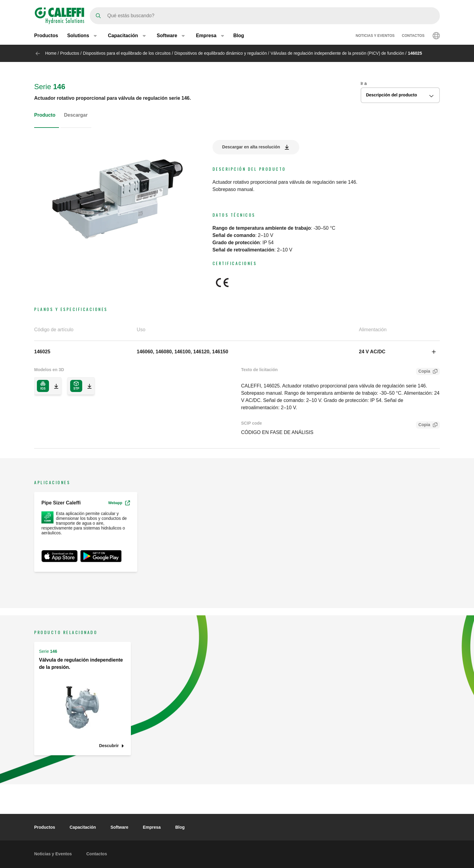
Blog (239, 36)
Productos (46, 36)
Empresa (152, 827)
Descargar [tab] (76, 115)
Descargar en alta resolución (251, 147)
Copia (423, 372)
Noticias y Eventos (375, 36)
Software (119, 827)
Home (51, 53)
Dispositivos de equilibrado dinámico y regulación (221, 53)
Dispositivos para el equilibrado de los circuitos (127, 53)
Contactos (413, 36)
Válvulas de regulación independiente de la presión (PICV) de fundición (337, 53)
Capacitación (83, 827)
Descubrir (109, 746)
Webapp (119, 503)
